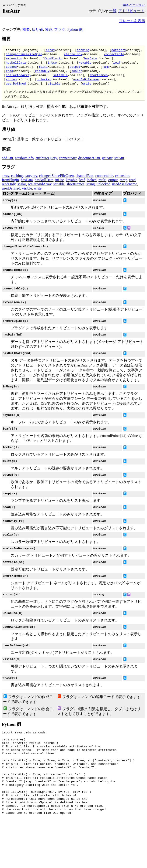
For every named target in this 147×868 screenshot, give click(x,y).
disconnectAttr (89, 158)
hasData (90, 58)
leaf (117, 62)
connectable (114, 54)
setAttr (119, 158)
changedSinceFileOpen (24, 54)
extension (14, 58)
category (119, 50)
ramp (106, 67)
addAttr (7, 158)
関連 (49, 29)
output (75, 67)
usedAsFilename (86, 79)
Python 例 (75, 29)
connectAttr (68, 158)
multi (43, 67)
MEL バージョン (133, 5)
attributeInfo (24, 158)
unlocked (44, 79)
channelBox (73, 54)
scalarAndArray (19, 75)
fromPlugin (53, 58)
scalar (77, 71)
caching (83, 50)
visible (54, 83)
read (9, 71)
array (50, 50)
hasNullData (16, 62)
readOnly (42, 71)
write (87, 83)
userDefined (16, 83)
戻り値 (37, 29)
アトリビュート (131, 11)
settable (60, 75)
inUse (52, 62)
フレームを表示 (132, 21)
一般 (113, 11)
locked (11, 67)
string (11, 79)
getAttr (107, 158)
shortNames (99, 75)
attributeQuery (46, 158)
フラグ (60, 29)
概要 (26, 29)
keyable (85, 62)
